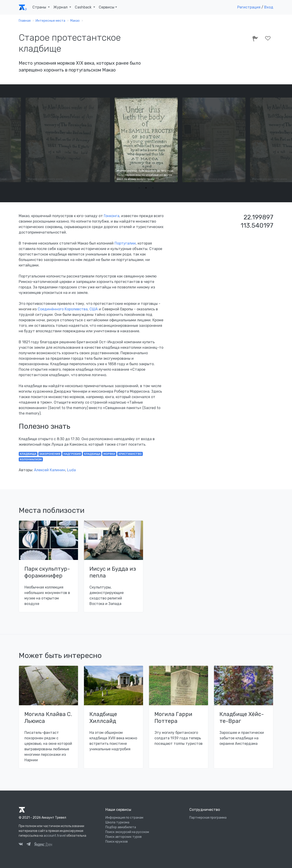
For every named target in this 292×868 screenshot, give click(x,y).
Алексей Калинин (50, 470)
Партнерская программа (208, 818)
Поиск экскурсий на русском (127, 832)
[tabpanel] (146, 140)
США (94, 309)
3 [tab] (153, 188)
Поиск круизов (117, 842)
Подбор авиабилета (121, 827)
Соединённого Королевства (63, 309)
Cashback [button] (84, 7)
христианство (130, 454)
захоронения (50, 454)
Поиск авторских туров (124, 837)
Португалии (125, 243)
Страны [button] (40, 7)
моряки (109, 454)
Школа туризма (117, 822)
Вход (269, 7)
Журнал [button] (61, 7)
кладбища (28, 454)
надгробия (72, 454)
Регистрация (249, 7)
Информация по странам (124, 818)
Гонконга (112, 216)
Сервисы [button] (107, 7)
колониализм (31, 459)
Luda (71, 470)
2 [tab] (146, 188)
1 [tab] (139, 188)
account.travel (55, 836)
